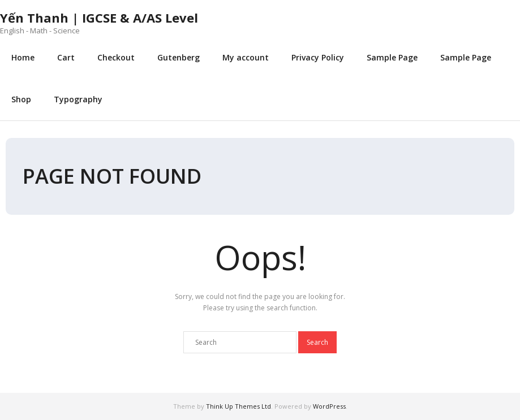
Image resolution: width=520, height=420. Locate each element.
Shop (21, 99)
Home (23, 57)
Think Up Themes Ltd (238, 406)
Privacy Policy (318, 57)
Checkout (116, 57)
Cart (66, 57)
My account (246, 57)
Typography (78, 99)
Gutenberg (179, 57)
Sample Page (392, 57)
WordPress (329, 406)
